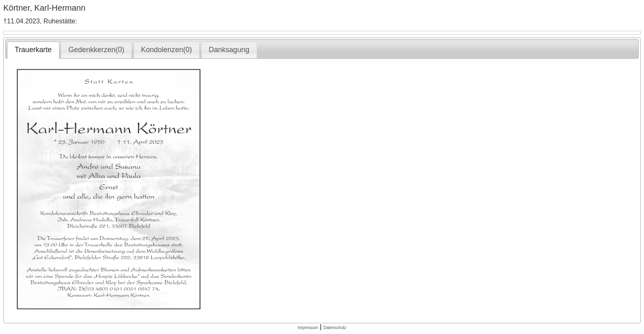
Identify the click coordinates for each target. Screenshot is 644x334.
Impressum (308, 328)
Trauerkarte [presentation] (33, 50)
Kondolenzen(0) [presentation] (166, 50)
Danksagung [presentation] (229, 50)
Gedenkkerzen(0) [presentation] (97, 50)
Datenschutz (335, 328)
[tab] (33, 50)
